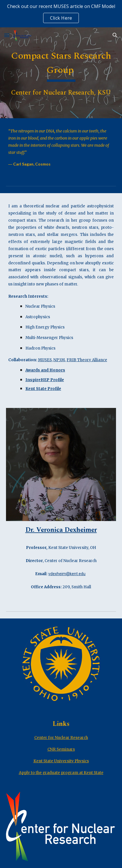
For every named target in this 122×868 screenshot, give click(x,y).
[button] (7, 35)
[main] (61, 73)
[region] (61, 14)
